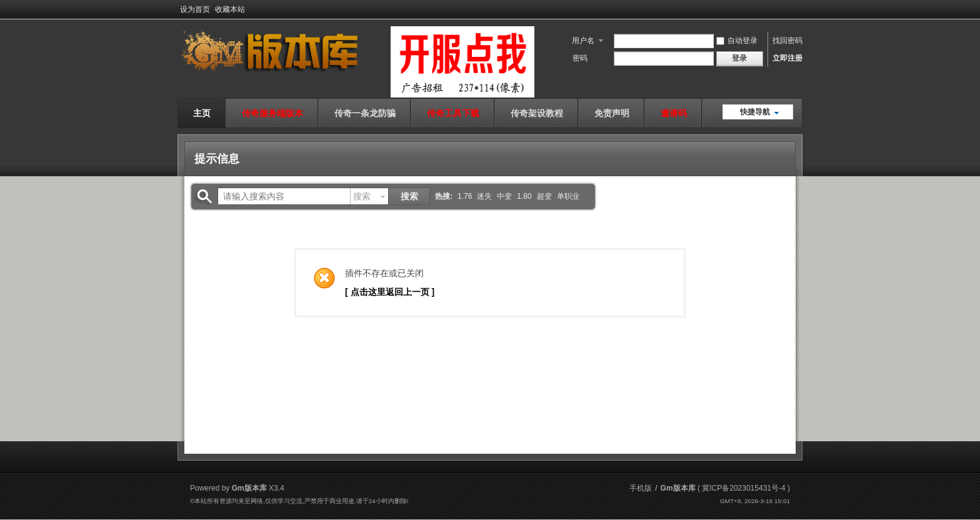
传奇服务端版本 (272, 113)
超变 (544, 196)
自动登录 (737, 41)
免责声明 (612, 113)
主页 (202, 113)
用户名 (583, 41)
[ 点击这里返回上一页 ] (390, 292)
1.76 (465, 196)
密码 (580, 58)
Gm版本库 (678, 488)
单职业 (568, 196)
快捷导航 (755, 112)
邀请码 (674, 113)
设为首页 (195, 9)
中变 (504, 196)
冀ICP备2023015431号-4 (743, 488)
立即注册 (787, 58)
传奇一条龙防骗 (365, 113)
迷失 (484, 196)
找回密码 (787, 41)
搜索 (362, 196)
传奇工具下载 (453, 113)
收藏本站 (230, 9)
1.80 (524, 196)
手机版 (641, 488)
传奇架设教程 (537, 113)
